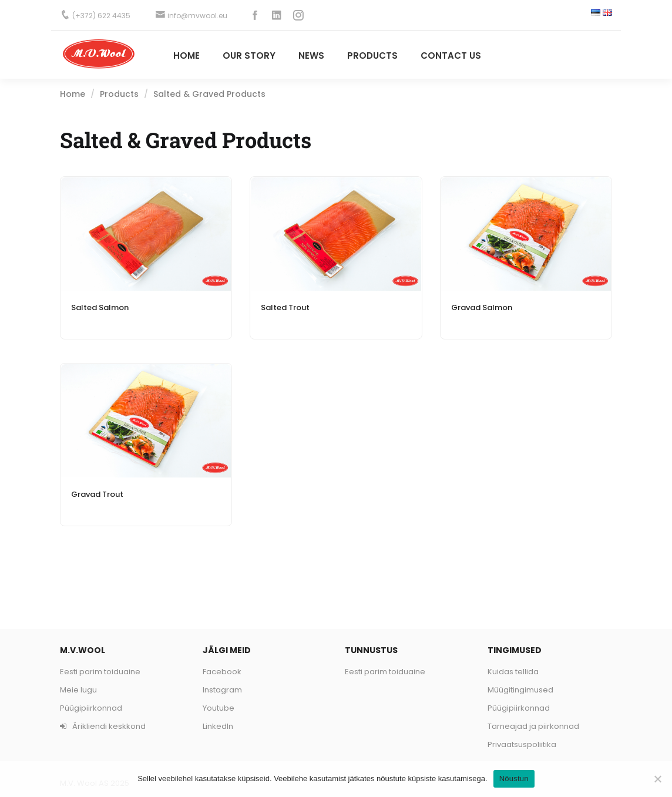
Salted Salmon (100, 307)
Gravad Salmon (482, 307)
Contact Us (451, 56)
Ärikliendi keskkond (103, 726)
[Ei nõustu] (657, 779)
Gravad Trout (97, 494)
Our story (249, 56)
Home (187, 56)
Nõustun (514, 778)
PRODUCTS (372, 56)
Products (119, 94)
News (311, 56)
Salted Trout (285, 307)
